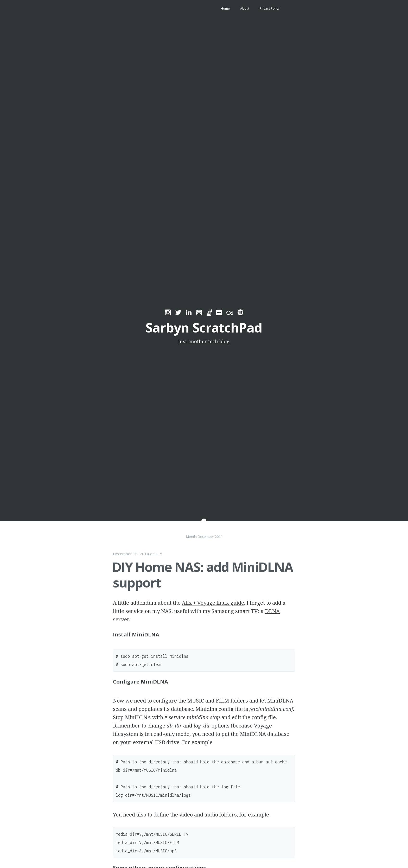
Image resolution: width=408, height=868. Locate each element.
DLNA (272, 611)
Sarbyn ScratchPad (204, 328)
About (245, 8)
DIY (159, 554)
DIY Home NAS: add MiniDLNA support (203, 575)
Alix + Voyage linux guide (213, 603)
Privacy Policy (270, 8)
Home (225, 8)
